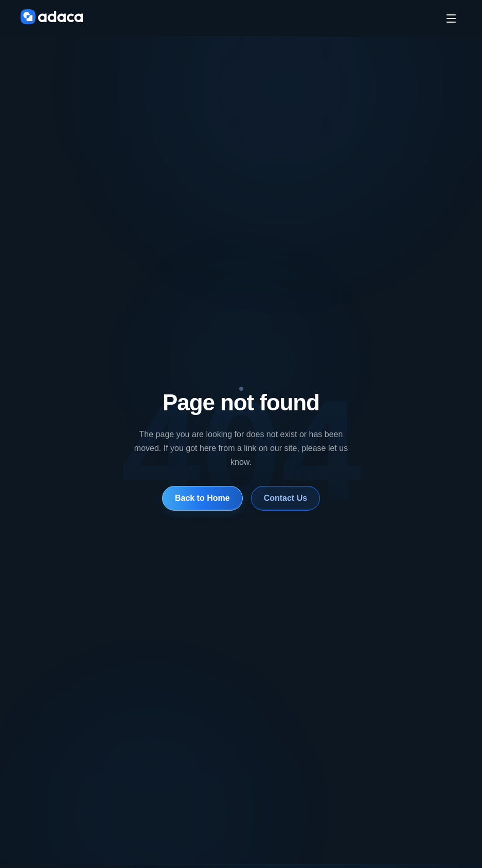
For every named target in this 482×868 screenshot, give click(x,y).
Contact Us (285, 498)
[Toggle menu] (451, 19)
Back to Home (202, 498)
